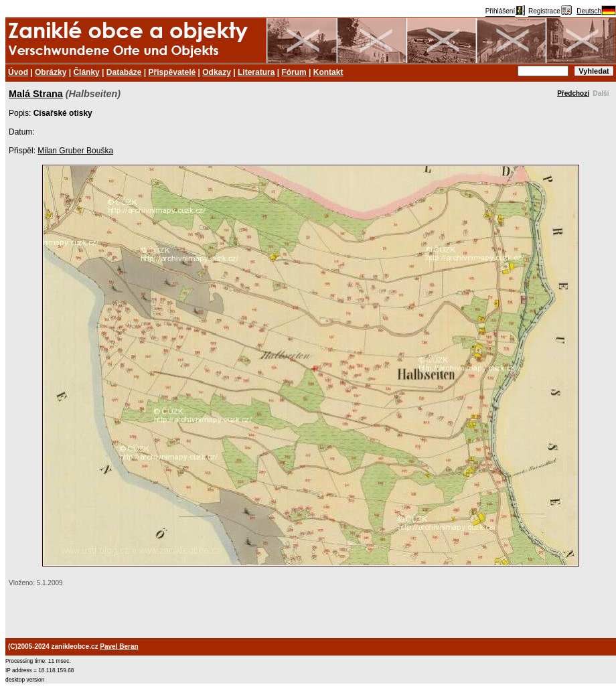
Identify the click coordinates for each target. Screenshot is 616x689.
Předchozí (573, 93)
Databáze (124, 72)
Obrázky (51, 72)
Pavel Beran (119, 646)
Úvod (18, 72)
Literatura (256, 72)
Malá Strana (36, 94)
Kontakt (328, 72)
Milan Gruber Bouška (75, 151)
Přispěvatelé (172, 72)
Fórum (294, 72)
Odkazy (217, 72)
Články (86, 72)
